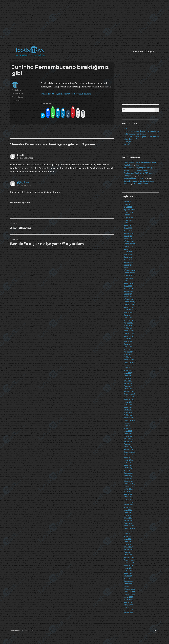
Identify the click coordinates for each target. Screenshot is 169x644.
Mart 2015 (128, 431)
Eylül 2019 (128, 297)
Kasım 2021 (128, 233)
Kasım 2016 (128, 384)
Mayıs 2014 (128, 457)
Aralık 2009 (128, 579)
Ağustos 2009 (129, 589)
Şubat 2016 (128, 407)
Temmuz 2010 (129, 560)
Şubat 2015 (128, 434)
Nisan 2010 (128, 568)
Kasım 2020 (128, 262)
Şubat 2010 (128, 573)
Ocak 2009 (128, 608)
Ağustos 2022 (129, 210)
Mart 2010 (128, 571)
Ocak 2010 (128, 576)
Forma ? (127, 144)
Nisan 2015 (128, 428)
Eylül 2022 (128, 207)
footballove (17, 90)
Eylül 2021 (128, 239)
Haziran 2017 (129, 365)
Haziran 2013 (129, 486)
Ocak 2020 (128, 286)
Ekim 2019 (128, 294)
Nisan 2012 (128, 507)
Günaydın (128, 142)
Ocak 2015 (128, 436)
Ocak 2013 (128, 500)
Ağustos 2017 (129, 360)
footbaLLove (15, 631)
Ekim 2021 (128, 236)
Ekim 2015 (128, 413)
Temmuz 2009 (130, 592)
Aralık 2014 (128, 439)
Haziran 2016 (129, 397)
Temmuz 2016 (129, 394)
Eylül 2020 (128, 268)
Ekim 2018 (128, 326)
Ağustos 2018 (129, 331)
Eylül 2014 (128, 447)
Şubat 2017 (128, 376)
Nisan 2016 (128, 402)
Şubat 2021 (128, 257)
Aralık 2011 (128, 518)
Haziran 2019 (129, 304)
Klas (125, 129)
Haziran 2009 (129, 594)
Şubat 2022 (128, 225)
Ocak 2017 (128, 378)
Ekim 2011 (128, 523)
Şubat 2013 (128, 497)
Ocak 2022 (128, 228)
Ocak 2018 (128, 347)
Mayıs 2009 (128, 597)
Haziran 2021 (129, 247)
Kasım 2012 (128, 505)
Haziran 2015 (129, 423)
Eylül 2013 (128, 478)
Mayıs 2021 (128, 249)
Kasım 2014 (128, 442)
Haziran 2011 (129, 531)
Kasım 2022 (128, 202)
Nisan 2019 (128, 310)
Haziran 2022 (129, 215)
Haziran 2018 (129, 333)
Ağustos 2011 (129, 526)
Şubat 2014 (128, 465)
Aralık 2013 (128, 471)
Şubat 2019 (128, 315)
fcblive (15, 97)
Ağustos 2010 (129, 557)
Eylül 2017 (128, 357)
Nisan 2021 (128, 252)
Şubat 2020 (128, 283)
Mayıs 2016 (128, 399)
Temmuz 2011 (129, 528)
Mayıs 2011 (128, 534)
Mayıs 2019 (128, 307)
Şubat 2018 (128, 344)
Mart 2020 (128, 281)
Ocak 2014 (128, 468)
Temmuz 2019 (129, 302)
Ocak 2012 (128, 515)
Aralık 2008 (128, 610)
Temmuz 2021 (129, 244)
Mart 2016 (128, 405)
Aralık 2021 (128, 231)
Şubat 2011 (128, 542)
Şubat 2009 (128, 605)
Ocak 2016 (128, 410)
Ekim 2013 (128, 476)
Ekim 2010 (128, 552)
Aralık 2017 (128, 349)
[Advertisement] (85, 24)
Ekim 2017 (128, 355)
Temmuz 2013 (129, 484)
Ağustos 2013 (129, 481)
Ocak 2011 (128, 544)
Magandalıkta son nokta (133, 178)
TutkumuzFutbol (141, 170)
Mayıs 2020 (128, 276)
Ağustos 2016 (129, 391)
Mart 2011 (128, 539)
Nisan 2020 (128, 278)
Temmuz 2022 (130, 212)
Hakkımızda (137, 51)
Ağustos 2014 (129, 449)
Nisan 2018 (128, 339)
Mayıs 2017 (128, 368)
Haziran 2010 (129, 563)
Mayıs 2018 (128, 336)
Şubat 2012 (128, 513)
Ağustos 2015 (129, 418)
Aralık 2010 (128, 547)
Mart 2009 (128, 602)
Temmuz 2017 (129, 362)
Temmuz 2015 (129, 420)
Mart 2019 (128, 312)
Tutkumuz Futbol (141, 184)
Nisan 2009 (128, 600)
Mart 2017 (128, 373)
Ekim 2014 (128, 444)
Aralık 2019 (128, 289)
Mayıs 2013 (128, 489)
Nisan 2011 (128, 536)
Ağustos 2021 (129, 241)
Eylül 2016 (128, 389)
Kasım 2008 (128, 613)
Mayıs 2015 (128, 426)
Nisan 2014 (128, 460)
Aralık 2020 (128, 260)
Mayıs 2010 (128, 565)
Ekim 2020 (128, 265)
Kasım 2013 (128, 473)
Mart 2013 (128, 494)
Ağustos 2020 (129, 270)
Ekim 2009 (128, 584)
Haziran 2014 (129, 455)
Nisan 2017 (128, 370)
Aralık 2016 (128, 381)
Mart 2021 (128, 254)
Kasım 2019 (128, 291)
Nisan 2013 (128, 492)
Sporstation (141, 165)
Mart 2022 (128, 223)
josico (21, 97)
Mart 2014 (128, 463)
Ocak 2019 (128, 318)
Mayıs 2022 (128, 218)
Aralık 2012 (128, 502)
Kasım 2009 (129, 581)
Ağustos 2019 (129, 299)
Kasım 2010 (128, 550)
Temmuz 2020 (130, 273)
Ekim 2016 (128, 386)
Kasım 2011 (128, 521)
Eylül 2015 (128, 415)
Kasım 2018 (128, 323)
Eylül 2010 (128, 555)
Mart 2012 (128, 510)
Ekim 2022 (128, 204)
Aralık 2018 (128, 320)
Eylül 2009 (128, 586)
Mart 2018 (128, 341)
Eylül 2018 (128, 328)
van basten (17, 101)
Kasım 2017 (128, 352)
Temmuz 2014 (129, 452)
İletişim (150, 51)
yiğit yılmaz (23, 182)
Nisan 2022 (128, 220)
